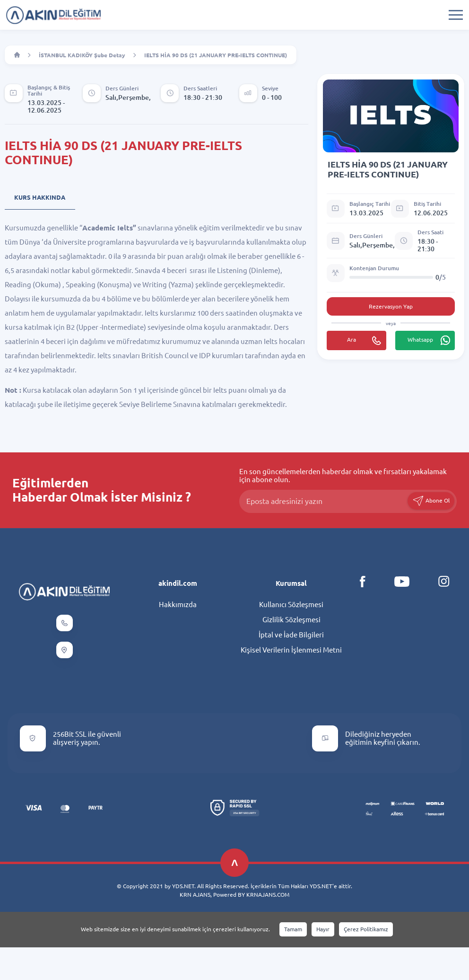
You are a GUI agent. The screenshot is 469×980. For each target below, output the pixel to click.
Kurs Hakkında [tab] (40, 197)
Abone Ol (431, 501)
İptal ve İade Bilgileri (291, 635)
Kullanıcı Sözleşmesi (291, 605)
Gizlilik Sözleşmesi (291, 620)
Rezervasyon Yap (391, 306)
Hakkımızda (178, 605)
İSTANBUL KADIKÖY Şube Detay (82, 55)
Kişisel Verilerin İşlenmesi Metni (291, 650)
